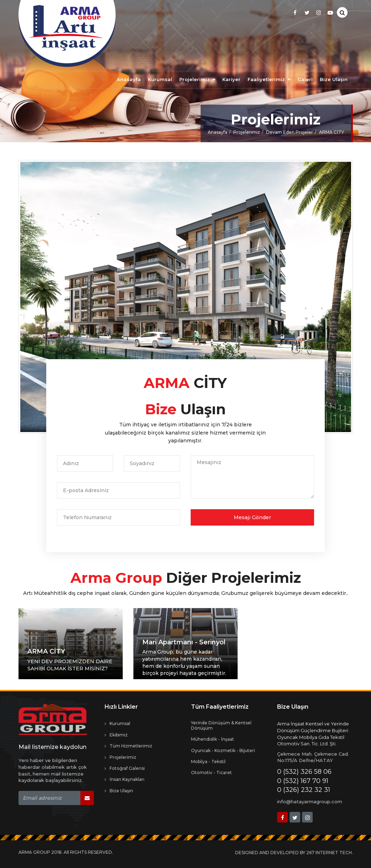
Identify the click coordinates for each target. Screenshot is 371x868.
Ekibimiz (116, 735)
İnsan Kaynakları (124, 779)
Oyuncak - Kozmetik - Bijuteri (223, 751)
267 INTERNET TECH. (330, 853)
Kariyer (231, 79)
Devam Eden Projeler (290, 134)
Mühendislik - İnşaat (213, 739)
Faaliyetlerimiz (269, 79)
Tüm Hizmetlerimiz (128, 746)
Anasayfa (129, 79)
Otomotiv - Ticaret (211, 773)
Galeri (305, 79)
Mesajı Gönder (252, 517)
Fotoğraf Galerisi (125, 768)
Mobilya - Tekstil (208, 762)
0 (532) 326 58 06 (304, 772)
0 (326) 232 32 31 (304, 790)
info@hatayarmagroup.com (310, 802)
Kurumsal (160, 79)
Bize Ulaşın (334, 79)
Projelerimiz (197, 79)
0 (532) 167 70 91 (303, 781)
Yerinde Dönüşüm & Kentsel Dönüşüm (221, 725)
